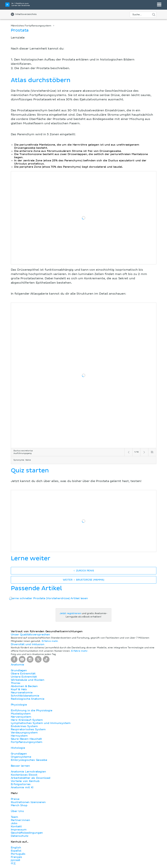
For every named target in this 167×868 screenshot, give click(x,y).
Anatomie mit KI (22, 787)
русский (15, 860)
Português (18, 854)
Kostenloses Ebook (24, 775)
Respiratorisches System (28, 729)
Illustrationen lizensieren (28, 802)
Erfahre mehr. (50, 641)
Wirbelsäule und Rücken (28, 680)
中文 (13, 864)
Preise (15, 799)
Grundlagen (19, 670)
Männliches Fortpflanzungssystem (31, 26)
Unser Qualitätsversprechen (30, 635)
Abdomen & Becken (24, 686)
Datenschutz (20, 836)
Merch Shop (19, 805)
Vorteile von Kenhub (25, 781)
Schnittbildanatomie (25, 696)
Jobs (14, 823)
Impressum (19, 830)
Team (14, 817)
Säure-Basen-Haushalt (26, 739)
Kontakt (16, 826)
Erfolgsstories (21, 784)
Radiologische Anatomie (28, 699)
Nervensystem (21, 717)
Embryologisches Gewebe (29, 760)
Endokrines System (24, 726)
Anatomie (18, 665)
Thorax (16, 683)
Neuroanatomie (22, 693)
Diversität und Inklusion (28, 644)
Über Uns (17, 811)
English (16, 848)
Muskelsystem (21, 714)
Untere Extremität (24, 677)
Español (16, 851)
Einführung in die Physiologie (32, 710)
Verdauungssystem (24, 733)
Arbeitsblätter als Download (31, 778)
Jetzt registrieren (70, 613)
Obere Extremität (23, 674)
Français (17, 857)
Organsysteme (21, 757)
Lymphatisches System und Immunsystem (41, 723)
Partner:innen (20, 820)
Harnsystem (19, 736)
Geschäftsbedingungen (27, 833)
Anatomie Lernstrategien (28, 772)
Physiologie (19, 705)
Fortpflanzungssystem (27, 742)
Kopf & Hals (19, 689)
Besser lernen (20, 766)
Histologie (18, 748)
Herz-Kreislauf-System (27, 720)
